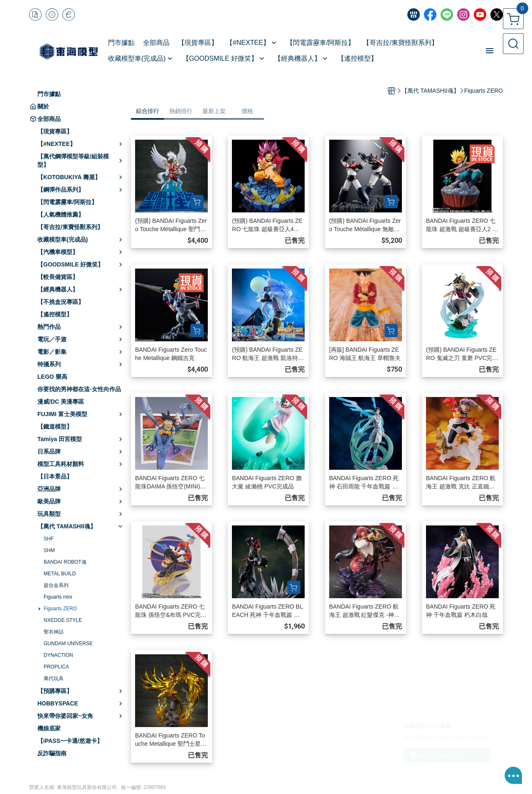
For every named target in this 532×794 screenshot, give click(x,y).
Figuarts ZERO (60, 609)
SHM (49, 550)
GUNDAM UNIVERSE (68, 644)
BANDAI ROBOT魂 (65, 562)
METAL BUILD (60, 574)
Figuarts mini (58, 597)
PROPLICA (56, 667)
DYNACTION (58, 655)
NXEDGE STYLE (63, 620)
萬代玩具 (54, 678)
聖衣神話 (54, 632)
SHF (49, 539)
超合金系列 (56, 585)
